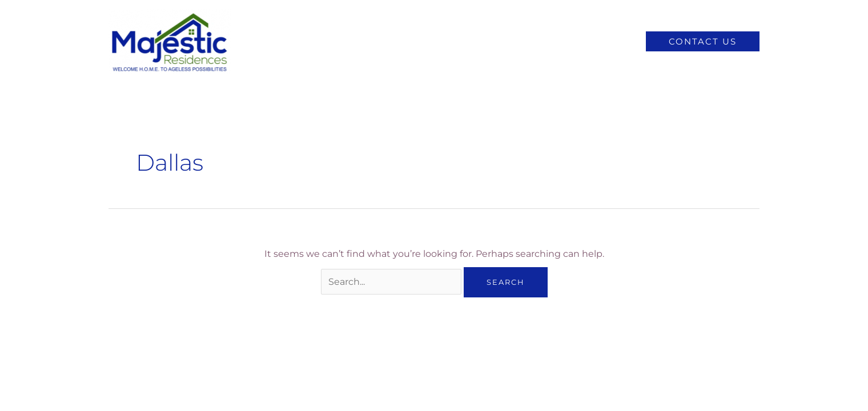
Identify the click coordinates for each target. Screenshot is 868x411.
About (436, 41)
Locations (490, 41)
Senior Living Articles (578, 41)
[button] (703, 41)
